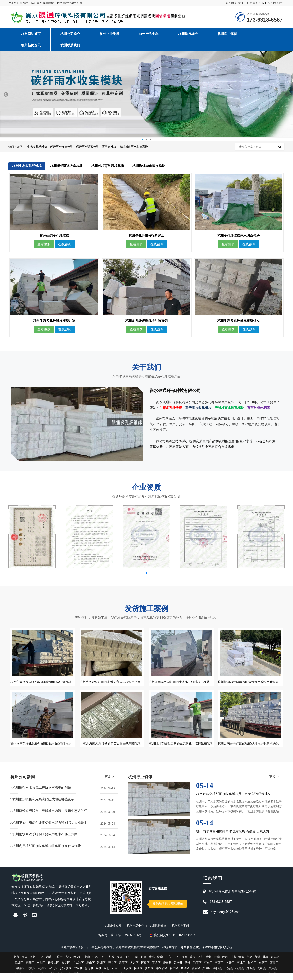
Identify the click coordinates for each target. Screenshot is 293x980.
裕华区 (174, 976)
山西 (41, 964)
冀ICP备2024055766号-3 (127, 942)
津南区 (20, 976)
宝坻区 (53, 976)
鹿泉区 (196, 976)
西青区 (274, 970)
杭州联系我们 (276, 3)
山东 (136, 964)
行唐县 (240, 976)
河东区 (208, 970)
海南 (185, 964)
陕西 (225, 964)
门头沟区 (78, 970)
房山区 (91, 970)
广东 (168, 964)
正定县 (229, 976)
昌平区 (123, 970)
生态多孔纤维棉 (37, 147)
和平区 (197, 970)
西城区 (19, 970)
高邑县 (262, 976)
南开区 (230, 970)
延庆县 (178, 970)
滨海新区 (66, 976)
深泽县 (273, 976)
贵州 (209, 964)
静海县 (89, 976)
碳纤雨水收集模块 (61, 147)
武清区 (42, 976)
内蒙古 (50, 964)
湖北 (152, 964)
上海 (87, 964)
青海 (241, 964)
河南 (144, 964)
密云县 (167, 970)
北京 (16, 964)
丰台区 (41, 970)
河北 (33, 964)
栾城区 (207, 976)
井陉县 (218, 976)
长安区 (127, 976)
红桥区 (252, 970)
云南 (217, 964)
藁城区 (185, 976)
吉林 (68, 964)
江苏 (95, 964)
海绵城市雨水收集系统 (134, 147)
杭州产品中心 (135, 933)
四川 (201, 964)
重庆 (192, 964)
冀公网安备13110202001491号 (175, 942)
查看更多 (44, 248)
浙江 (103, 964)
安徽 (111, 964)
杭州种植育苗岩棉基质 (108, 166)
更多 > (109, 784)
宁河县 (78, 976)
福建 (119, 964)
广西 (176, 964)
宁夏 (249, 964)
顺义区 (112, 970)
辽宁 (60, 964)
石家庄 (116, 976)
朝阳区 (30, 970)
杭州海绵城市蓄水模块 (149, 166)
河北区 (241, 970)
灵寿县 (251, 976)
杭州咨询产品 (255, 3)
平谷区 (156, 970)
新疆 (258, 964)
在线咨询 (65, 248)
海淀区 (66, 970)
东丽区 (263, 970)
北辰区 (31, 976)
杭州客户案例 (180, 933)
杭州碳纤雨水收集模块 (67, 166)
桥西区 (138, 976)
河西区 (219, 970)
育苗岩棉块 (109, 147)
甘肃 (233, 964)
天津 (25, 964)
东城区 (275, 964)
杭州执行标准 (235, 3)
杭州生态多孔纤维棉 (27, 166)
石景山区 (53, 970)
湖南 (160, 964)
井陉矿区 (162, 976)
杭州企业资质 (113, 933)
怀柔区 (145, 970)
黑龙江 (78, 964)
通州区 (101, 970)
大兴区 (134, 970)
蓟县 (98, 976)
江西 (128, 964)
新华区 (149, 976)
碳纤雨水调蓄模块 (87, 147)
